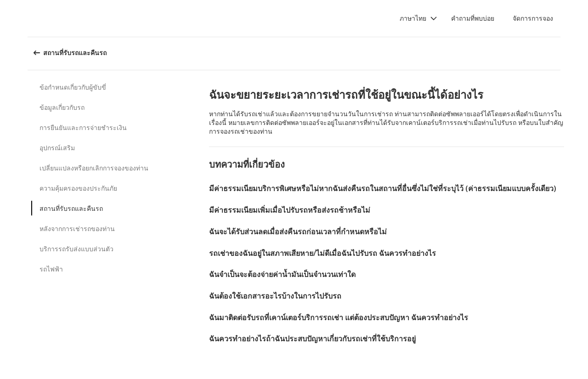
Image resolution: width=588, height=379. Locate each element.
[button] (418, 18)
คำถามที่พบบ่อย (473, 18)
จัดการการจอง (533, 18)
